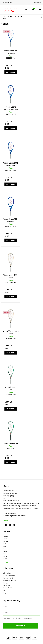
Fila (5, 554)
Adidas (6, 536)
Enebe (5, 551)
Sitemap (6, 521)
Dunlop (6, 549)
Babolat (6, 541)
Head (5, 559)
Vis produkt (11, 72)
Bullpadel (6, 544)
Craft (5, 546)
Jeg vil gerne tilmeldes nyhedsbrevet (21, 618)
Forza (5, 556)
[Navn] (21, 607)
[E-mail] (21, 613)
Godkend (20, 626)
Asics (5, 539)
